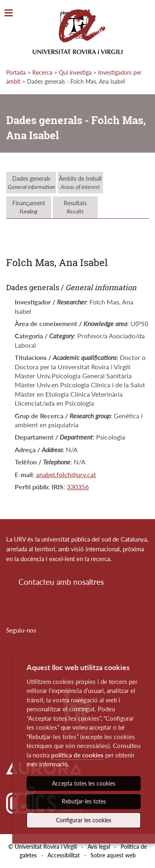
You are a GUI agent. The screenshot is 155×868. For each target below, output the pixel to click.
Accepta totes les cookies (84, 783)
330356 (78, 487)
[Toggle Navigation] (9, 13)
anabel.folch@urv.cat (66, 474)
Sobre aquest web (113, 855)
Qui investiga (75, 72)
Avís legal (99, 847)
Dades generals (31, 183)
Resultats (75, 207)
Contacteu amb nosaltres (61, 582)
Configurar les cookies (84, 820)
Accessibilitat (64, 855)
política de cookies (77, 755)
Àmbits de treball (80, 183)
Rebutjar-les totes (84, 801)
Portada (16, 72)
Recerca (42, 72)
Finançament (29, 207)
